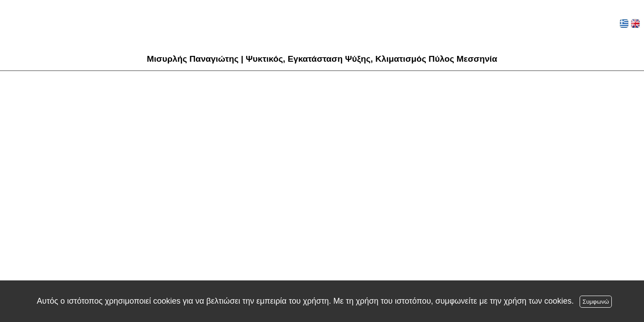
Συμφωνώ (595, 302)
